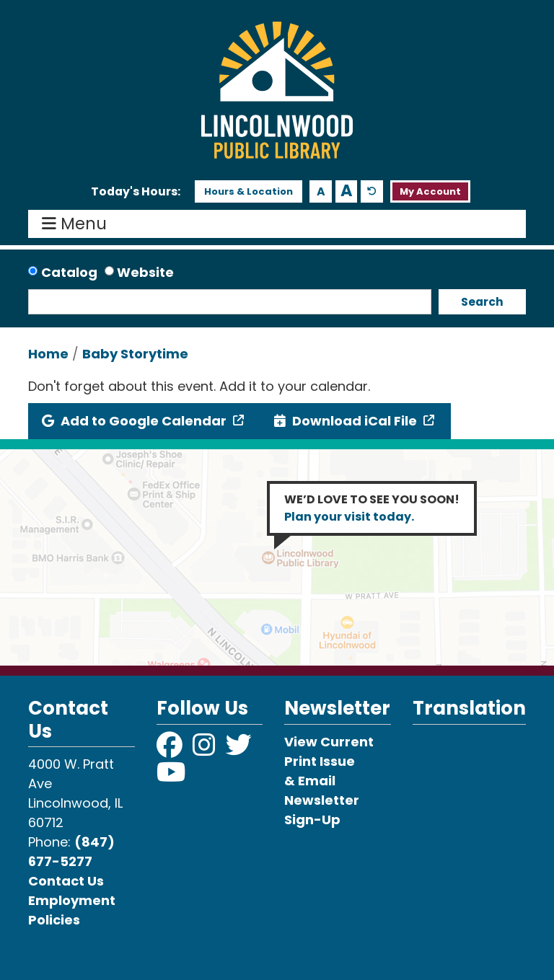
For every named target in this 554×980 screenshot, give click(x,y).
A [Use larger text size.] (347, 191)
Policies (54, 920)
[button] (136, 192)
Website (145, 272)
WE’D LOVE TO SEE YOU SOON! (372, 508)
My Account (430, 191)
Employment (72, 900)
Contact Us (66, 881)
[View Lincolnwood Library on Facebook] (171, 750)
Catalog (69, 272)
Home (48, 354)
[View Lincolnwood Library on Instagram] (206, 750)
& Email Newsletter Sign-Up (322, 800)
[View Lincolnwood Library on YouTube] (171, 777)
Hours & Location (249, 191)
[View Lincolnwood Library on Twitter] (240, 750)
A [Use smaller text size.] (321, 191)
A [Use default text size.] (372, 191)
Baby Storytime (135, 354)
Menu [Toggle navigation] (78, 224)
